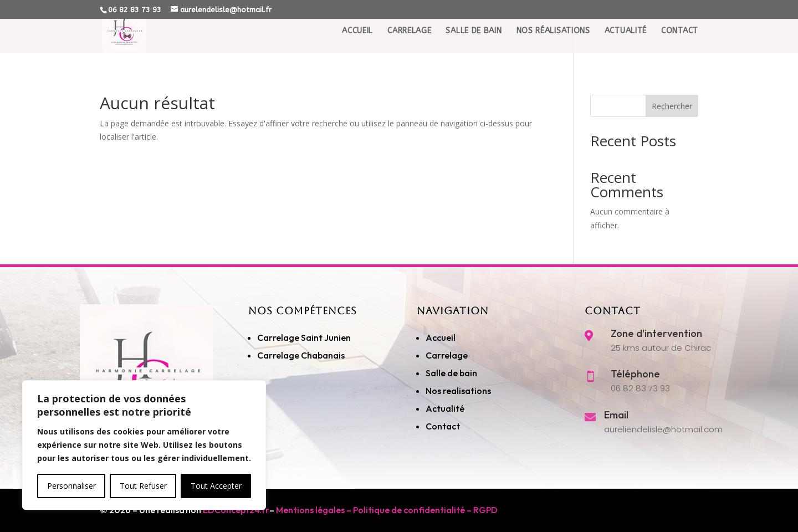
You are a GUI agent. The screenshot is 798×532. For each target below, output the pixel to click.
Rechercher (672, 106)
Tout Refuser (143, 486)
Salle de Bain (474, 41)
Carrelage (409, 41)
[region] (144, 445)
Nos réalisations (553, 41)
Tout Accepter (216, 486)
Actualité (626, 41)
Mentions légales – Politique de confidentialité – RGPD (387, 510)
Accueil (357, 41)
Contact (680, 41)
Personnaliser (71, 486)
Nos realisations (459, 391)
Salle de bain (451, 373)
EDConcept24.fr (236, 510)
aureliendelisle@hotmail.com (663, 429)
